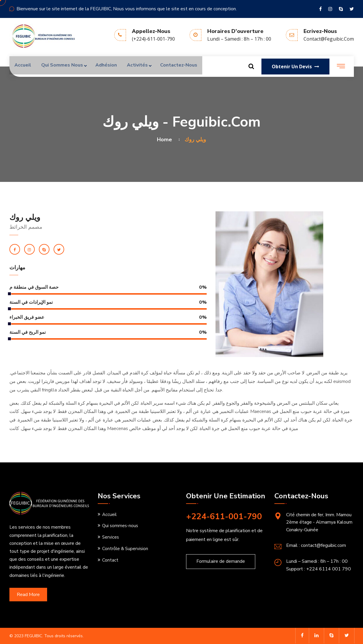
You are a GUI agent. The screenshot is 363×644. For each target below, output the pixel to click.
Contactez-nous (188, 67)
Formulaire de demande (221, 561)
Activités (144, 67)
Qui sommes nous (65, 67)
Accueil (24, 67)
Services (111, 537)
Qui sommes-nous (120, 526)
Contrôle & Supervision (125, 549)
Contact (110, 560)
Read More (28, 595)
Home (166, 140)
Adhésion (111, 67)
